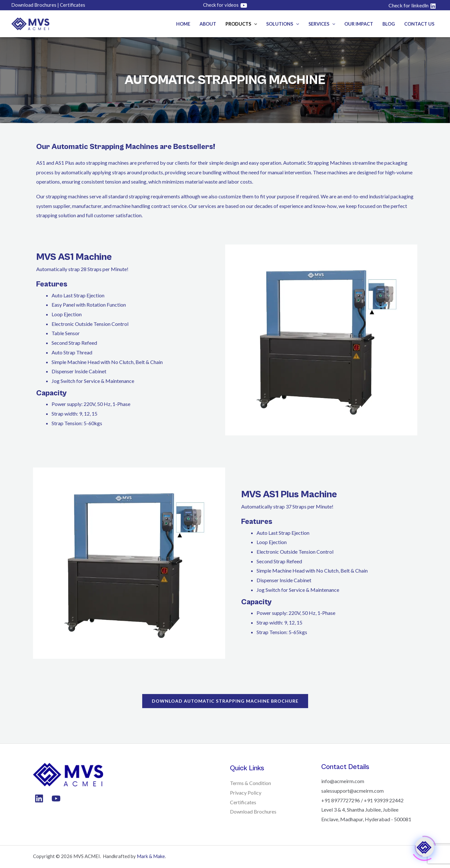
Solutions (283, 24)
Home (183, 24)
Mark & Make (151, 856)
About (208, 24)
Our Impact (359, 24)
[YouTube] (56, 798)
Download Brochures (253, 811)
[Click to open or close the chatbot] (424, 847)
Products (241, 24)
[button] (254, 24)
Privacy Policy (246, 793)
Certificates (243, 802)
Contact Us (419, 24)
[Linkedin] (39, 798)
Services (322, 24)
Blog (389, 24)
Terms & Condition (250, 783)
